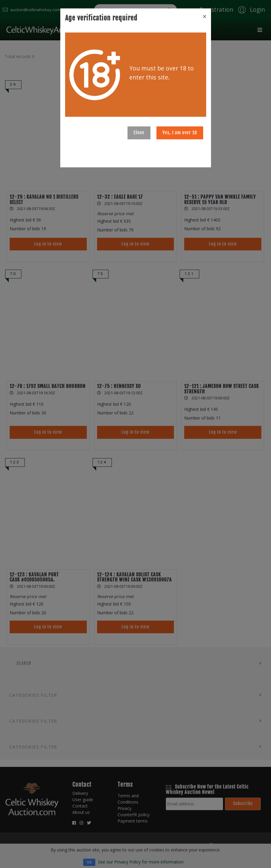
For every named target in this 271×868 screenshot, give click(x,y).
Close (139, 133)
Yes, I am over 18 (180, 133)
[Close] (204, 17)
